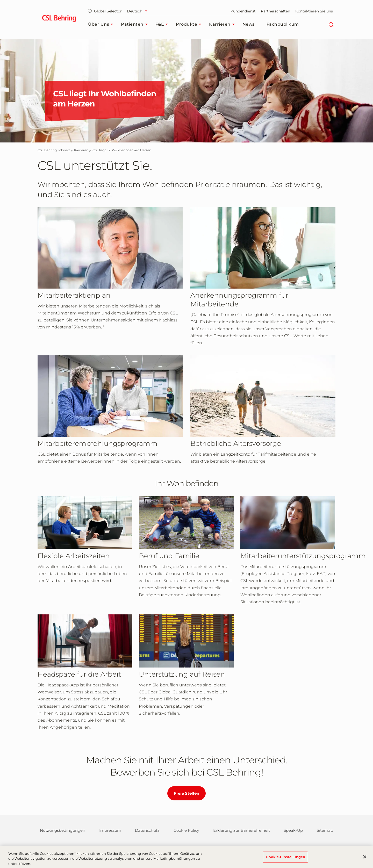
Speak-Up (293, 830)
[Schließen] (365, 859)
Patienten (136, 24)
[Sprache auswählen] (138, 11)
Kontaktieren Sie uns (314, 11)
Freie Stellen (187, 793)
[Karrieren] (81, 150)
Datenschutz (147, 830)
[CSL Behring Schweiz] (54, 150)
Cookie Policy (186, 830)
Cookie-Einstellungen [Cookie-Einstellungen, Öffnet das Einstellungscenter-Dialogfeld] (285, 859)
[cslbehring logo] (59, 19)
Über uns (102, 24)
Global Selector (105, 11)
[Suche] (331, 24)
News (249, 24)
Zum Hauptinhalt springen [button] (0, 0)
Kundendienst (243, 11)
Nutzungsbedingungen (63, 830)
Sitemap (325, 830)
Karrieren (223, 24)
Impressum (110, 830)
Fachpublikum (283, 24)
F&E (163, 24)
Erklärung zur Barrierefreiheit (242, 830)
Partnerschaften (275, 11)
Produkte (190, 24)
